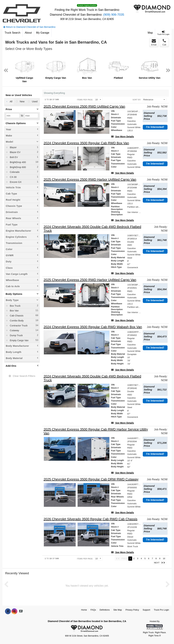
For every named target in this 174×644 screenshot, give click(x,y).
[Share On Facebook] (8, 611)
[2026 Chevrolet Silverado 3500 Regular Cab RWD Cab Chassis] (90, 519)
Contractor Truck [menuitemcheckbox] (18, 326)
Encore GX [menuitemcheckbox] (15, 182)
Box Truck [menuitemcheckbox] (15, 306)
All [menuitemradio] (11, 101)
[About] (28, 33)
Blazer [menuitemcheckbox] (13, 147)
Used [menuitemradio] (34, 101)
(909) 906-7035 (114, 15)
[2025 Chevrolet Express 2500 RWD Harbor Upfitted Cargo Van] (90, 180)
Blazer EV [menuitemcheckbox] (15, 152)
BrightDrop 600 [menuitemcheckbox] (18, 167)
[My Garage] (43, 33)
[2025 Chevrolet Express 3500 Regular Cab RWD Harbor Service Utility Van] (96, 431)
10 (164, 558)
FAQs (93, 610)
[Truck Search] (13, 33)
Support (146, 610)
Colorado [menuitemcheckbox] (14, 172)
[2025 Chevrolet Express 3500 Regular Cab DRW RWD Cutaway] (91, 479)
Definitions (105, 610)
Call (164, 42)
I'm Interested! (155, 127)
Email (154, 42)
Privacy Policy (132, 610)
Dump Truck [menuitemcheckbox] (16, 335)
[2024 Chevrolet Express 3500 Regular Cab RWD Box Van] (86, 143)
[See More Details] (122, 137)
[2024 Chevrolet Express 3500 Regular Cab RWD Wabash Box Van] (93, 327)
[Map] (150, 33)
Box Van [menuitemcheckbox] (14, 311)
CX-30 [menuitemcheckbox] (13, 177)
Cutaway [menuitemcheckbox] (14, 330)
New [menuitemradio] (22, 101)
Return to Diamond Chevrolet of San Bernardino (29, 27)
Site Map (118, 610)
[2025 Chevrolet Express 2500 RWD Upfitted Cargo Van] (84, 107)
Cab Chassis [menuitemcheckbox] (16, 316)
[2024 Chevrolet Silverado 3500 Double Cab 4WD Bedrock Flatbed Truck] (95, 229)
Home (84, 610)
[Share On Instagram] (14, 611)
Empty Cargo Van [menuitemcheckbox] (19, 340)
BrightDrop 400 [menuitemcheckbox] (18, 162)
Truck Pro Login (161, 610)
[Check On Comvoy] (21, 611)
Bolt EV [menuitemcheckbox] (13, 157)
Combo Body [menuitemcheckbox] (16, 321)
